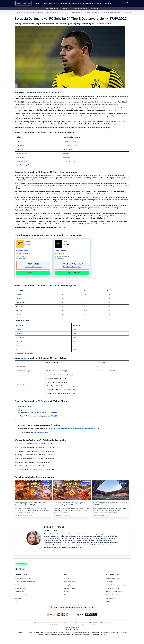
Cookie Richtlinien (111, 603)
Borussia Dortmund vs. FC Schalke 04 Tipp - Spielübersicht (64, 91)
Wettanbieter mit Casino (103, 3)
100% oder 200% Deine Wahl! (72, 269)
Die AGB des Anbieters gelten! (33, 272)
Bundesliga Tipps (26, 170)
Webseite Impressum (70, 593)
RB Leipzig (56, 188)
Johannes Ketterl (27, 520)
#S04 (51, 434)
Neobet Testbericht (61, 255)
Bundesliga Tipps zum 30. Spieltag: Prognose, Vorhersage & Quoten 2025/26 (31, 509)
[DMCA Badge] (52, 619)
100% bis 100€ (33, 269)
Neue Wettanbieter (52, 8)
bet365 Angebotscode (25, 358)
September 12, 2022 (41, 437)
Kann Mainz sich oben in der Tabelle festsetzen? (29, 91)
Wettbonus (18, 13)
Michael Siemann (105, 520)
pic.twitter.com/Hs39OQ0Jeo (91, 434)
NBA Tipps (18, 603)
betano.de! (61, 232)
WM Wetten (94, 8)
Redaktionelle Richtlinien (113, 583)
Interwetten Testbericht (23, 255)
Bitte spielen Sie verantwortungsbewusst (118, 590)
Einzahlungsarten (63, 3)
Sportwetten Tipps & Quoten (23, 583)
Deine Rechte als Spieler (113, 593)
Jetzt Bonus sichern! (33, 278)
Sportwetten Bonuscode (79, 8)
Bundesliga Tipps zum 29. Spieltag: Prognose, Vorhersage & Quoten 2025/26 (69, 509)
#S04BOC (61, 434)
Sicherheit (109, 587)
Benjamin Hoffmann (115, 13)
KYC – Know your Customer (114, 596)
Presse (66, 600)
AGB (107, 606)
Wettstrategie (87, 3)
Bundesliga (38, 13)
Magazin (65, 8)
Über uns (67, 583)
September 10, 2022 (50, 421)
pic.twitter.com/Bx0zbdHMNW (47, 417)
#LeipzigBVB (30, 417)
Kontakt (67, 596)
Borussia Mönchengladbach (53, 107)
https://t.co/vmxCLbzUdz (73, 434)
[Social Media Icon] (17, 574)
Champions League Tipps (22, 600)
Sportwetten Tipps (28, 13)
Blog (16, 606)
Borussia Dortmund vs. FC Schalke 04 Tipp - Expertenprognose (102, 91)
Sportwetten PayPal (20, 593)
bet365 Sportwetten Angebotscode (25, 587)
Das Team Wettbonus (70, 587)
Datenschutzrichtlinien (113, 600)
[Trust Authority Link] (71, 619)
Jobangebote (68, 590)
